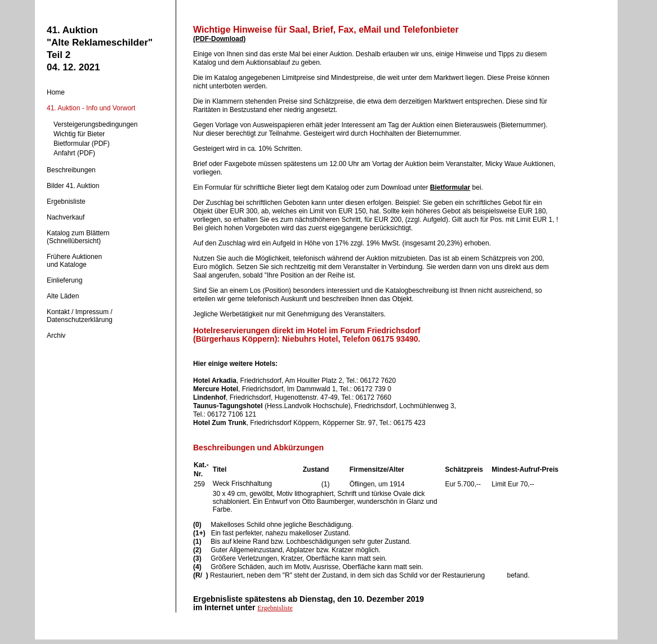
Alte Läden (63, 296)
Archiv (56, 336)
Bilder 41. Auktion (73, 186)
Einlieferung (64, 280)
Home (56, 92)
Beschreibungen (71, 170)
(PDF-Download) (219, 39)
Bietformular (450, 187)
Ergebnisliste (66, 202)
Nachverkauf (66, 217)
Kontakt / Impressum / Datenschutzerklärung (80, 316)
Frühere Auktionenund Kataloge (74, 261)
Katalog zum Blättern (78, 233)
